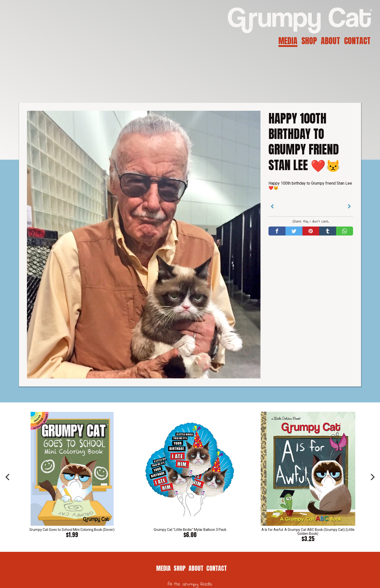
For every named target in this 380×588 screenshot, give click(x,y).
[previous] (8, 477)
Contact (357, 41)
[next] (372, 477)
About (330, 41)
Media (288, 41)
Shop (309, 41)
